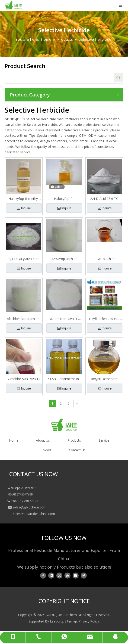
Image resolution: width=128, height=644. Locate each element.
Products (74, 440)
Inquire (24, 208)
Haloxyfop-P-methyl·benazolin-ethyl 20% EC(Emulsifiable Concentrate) (64, 199)
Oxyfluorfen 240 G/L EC (104, 319)
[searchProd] (59, 78)
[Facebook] (43, 575)
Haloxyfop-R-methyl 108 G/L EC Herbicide (24, 199)
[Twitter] (59, 575)
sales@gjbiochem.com (29, 507)
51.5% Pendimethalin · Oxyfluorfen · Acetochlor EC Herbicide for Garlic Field (64, 379)
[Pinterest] (84, 575)
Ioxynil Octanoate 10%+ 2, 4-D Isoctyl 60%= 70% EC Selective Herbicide (104, 379)
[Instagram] (76, 575)
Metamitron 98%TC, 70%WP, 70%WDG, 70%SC (64, 319)
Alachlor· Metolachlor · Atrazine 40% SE (24, 319)
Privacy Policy (89, 621)
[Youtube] (67, 575)
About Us (43, 440)
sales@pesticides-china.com (34, 514)
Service (104, 440)
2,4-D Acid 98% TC (104, 199)
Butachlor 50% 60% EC (24, 379)
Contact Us (77, 450)
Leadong (56, 621)
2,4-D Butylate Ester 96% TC (24, 259)
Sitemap (71, 621)
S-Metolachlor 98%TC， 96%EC (104, 259)
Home (14, 440)
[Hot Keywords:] (118, 78)
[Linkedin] (51, 575)
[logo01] (64, 425)
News (47, 450)
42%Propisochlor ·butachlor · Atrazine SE (64, 259)
